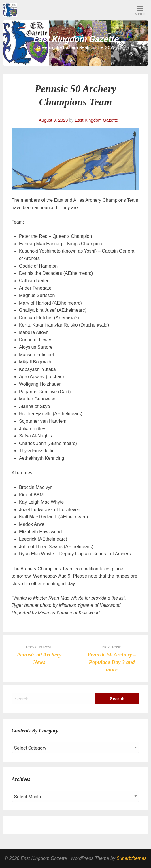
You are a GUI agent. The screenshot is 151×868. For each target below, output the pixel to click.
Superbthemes (131, 858)
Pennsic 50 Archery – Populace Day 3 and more (112, 662)
